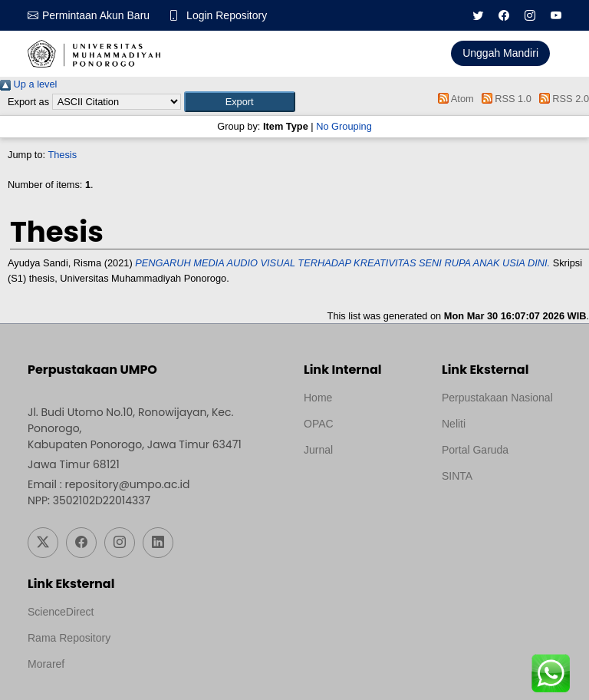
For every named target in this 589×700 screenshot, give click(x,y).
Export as (28, 102)
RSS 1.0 (504, 99)
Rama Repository (69, 638)
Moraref (46, 664)
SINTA (457, 476)
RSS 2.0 (561, 99)
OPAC (319, 424)
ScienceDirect (61, 612)
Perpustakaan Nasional (497, 398)
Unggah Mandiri (500, 53)
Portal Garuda (475, 450)
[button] (240, 102)
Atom (454, 99)
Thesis (62, 155)
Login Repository (227, 15)
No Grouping (344, 126)
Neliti (454, 424)
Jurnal (318, 450)
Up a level (28, 84)
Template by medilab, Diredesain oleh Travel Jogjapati (357, 487)
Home (318, 398)
